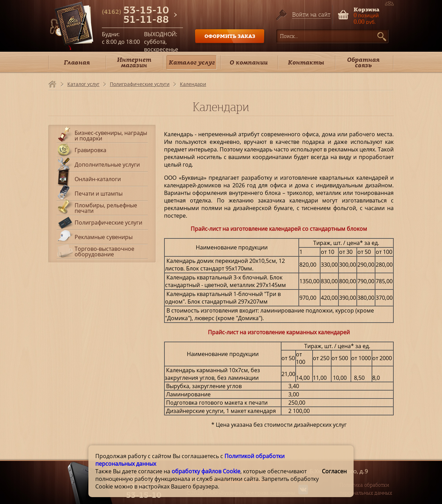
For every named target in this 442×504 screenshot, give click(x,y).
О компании (249, 62)
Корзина (367, 9)
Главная (77, 62)
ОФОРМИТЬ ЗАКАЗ (230, 36)
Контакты (306, 62)
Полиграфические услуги (140, 84)
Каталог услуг (192, 62)
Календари (193, 84)
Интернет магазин (134, 62)
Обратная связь (363, 62)
